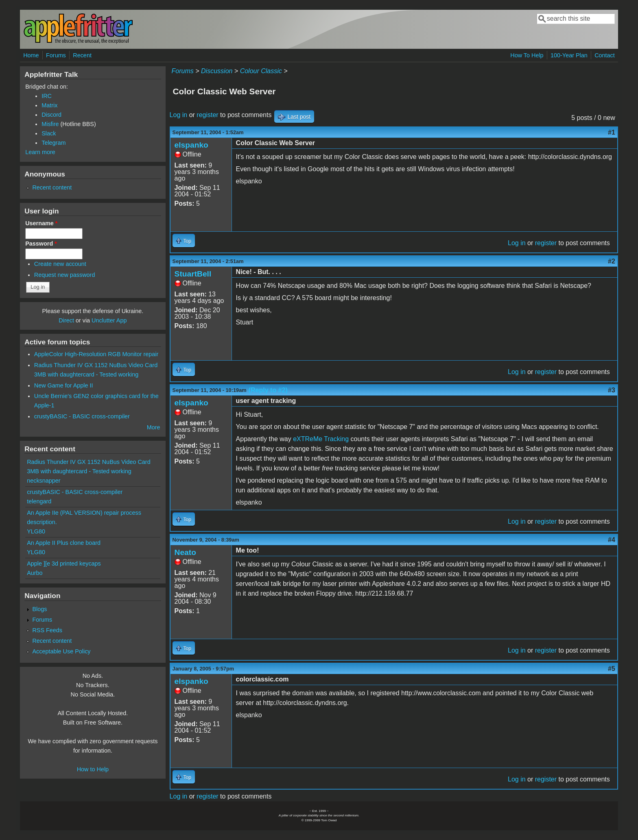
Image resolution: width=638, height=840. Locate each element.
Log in (179, 115)
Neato (185, 552)
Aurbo (35, 573)
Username (41, 223)
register (207, 115)
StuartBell (193, 274)
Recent (82, 55)
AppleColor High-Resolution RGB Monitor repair (96, 354)
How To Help (527, 55)
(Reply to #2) (268, 390)
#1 (612, 132)
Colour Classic (261, 71)
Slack (49, 133)
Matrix (49, 105)
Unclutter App (109, 320)
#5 (612, 669)
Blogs (39, 609)
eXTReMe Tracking (321, 439)
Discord (51, 115)
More (154, 427)
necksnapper (44, 481)
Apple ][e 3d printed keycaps (64, 564)
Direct (66, 320)
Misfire (50, 124)
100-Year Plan (569, 55)
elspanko (191, 145)
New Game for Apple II (64, 385)
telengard (39, 501)
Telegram (54, 143)
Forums (56, 55)
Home (31, 55)
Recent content (52, 187)
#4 (612, 540)
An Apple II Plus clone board (64, 543)
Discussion (217, 71)
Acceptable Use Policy (61, 651)
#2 (612, 261)
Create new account (60, 264)
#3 (612, 390)
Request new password (65, 275)
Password (41, 244)
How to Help (93, 769)
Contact (605, 55)
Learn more (40, 152)
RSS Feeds (47, 630)
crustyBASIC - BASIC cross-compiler (82, 416)
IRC (47, 96)
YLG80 (36, 531)
